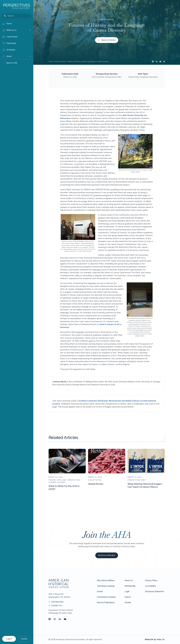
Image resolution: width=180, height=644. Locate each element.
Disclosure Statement (155, 591)
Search (128, 597)
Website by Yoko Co (155, 639)
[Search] (17, 16)
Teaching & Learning (106, 586)
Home (51, 62)
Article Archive (60, 62)
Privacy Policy (151, 580)
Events (100, 591)
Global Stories (96, 484)
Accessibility (151, 586)
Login (127, 591)
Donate (24, 639)
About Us (129, 580)
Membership (130, 586)
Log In (9, 639)
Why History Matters (106, 580)
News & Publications (106, 602)
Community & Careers (106, 597)
